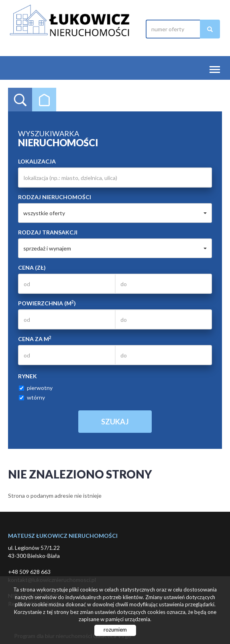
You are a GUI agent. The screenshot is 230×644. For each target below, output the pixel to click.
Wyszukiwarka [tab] (20, 100)
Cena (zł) (32, 267)
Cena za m (35, 339)
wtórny (32, 397)
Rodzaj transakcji (48, 232)
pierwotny (36, 388)
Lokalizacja (37, 161)
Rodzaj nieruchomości (55, 197)
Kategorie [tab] (44, 100)
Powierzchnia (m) (47, 303)
